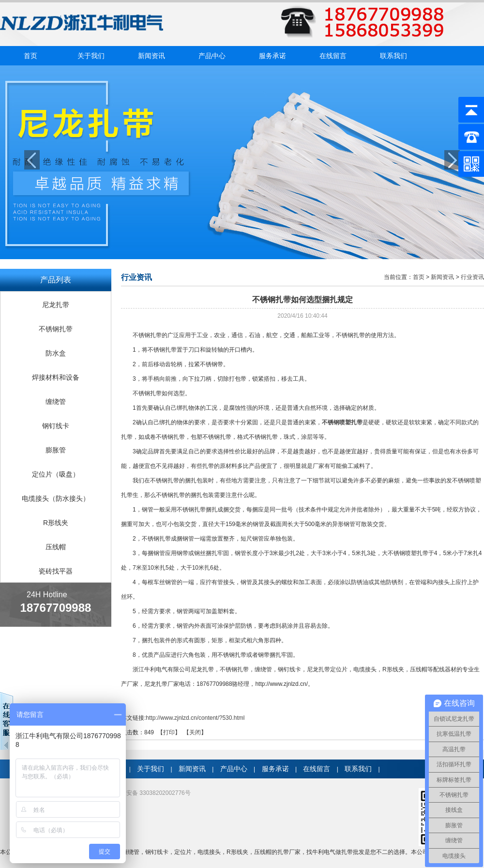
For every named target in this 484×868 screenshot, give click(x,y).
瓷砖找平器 (56, 571)
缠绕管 (56, 402)
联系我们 (393, 56)
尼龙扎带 (56, 305)
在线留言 (333, 56)
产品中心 (212, 56)
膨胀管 (56, 450)
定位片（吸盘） (56, 474)
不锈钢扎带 (56, 329)
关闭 (195, 732)
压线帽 (56, 547)
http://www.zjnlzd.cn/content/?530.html (195, 718)
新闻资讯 (151, 56)
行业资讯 (472, 277)
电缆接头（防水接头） (56, 498)
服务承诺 (272, 56)
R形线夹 (56, 523)
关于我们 (91, 56)
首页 (30, 56)
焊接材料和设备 (56, 377)
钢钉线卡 (56, 426)
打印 (169, 732)
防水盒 (56, 353)
